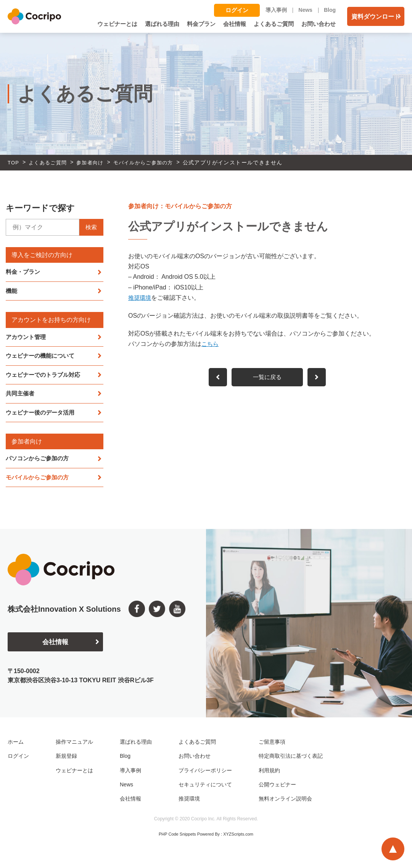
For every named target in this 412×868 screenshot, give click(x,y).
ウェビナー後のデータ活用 (42, 414)
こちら (211, 344)
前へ (319, 378)
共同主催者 (21, 395)
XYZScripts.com (238, 836)
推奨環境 (140, 298)
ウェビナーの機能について (42, 357)
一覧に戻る (267, 378)
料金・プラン (24, 272)
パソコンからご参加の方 (39, 461)
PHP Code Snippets (177, 836)
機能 (12, 292)
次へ (216, 378)
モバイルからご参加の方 (39, 480)
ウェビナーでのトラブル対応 (45, 376)
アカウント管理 (27, 338)
